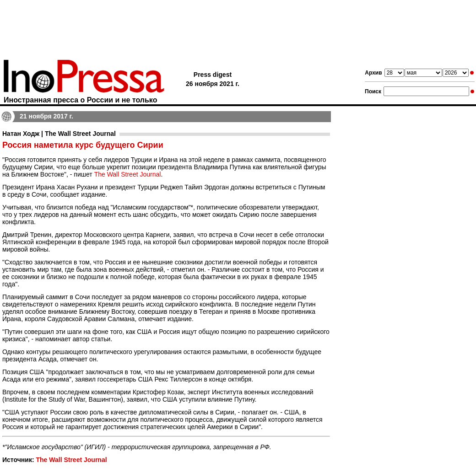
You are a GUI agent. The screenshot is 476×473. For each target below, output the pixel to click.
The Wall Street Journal (128, 174)
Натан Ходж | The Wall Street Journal (59, 134)
